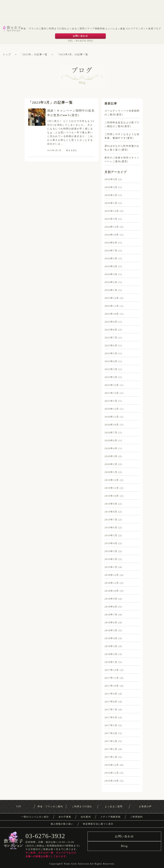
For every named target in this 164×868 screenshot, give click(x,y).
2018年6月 (111, 623)
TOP (19, 807)
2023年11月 (112, 306)
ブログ (157, 29)
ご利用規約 (136, 817)
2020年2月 (111, 464)
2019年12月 (112, 480)
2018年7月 (111, 615)
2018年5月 (111, 630)
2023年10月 (112, 314)
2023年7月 (111, 338)
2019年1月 (111, 567)
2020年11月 (112, 417)
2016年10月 (112, 781)
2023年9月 (111, 322)
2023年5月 (111, 353)
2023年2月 (111, 377)
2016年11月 (112, 773)
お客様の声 (145, 807)
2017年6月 (111, 717)
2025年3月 (111, 219)
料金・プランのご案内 (34, 29)
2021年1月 (111, 401)
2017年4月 (111, 733)
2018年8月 (111, 607)
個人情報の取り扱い (62, 824)
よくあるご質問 (76, 29)
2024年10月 (112, 235)
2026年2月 (111, 195)
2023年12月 (112, 298)
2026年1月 (111, 203)
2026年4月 (111, 179)
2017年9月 (111, 694)
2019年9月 (111, 504)
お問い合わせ (80, 36)
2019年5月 (111, 535)
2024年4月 (111, 266)
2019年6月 (111, 528)
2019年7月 (111, 520)
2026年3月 (111, 187)
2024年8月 (111, 243)
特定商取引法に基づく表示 (98, 824)
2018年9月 (111, 599)
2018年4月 (111, 638)
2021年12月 (112, 393)
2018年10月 (112, 591)
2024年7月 (111, 251)
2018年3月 (111, 646)
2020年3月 (111, 456)
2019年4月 (111, 543)
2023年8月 (111, 330)
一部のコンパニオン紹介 (35, 817)
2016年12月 (112, 765)
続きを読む (72, 150)
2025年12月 (112, 211)
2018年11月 (112, 583)
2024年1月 (111, 290)
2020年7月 (111, 433)
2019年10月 (112, 496)
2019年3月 (111, 551)
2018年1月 (111, 662)
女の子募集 (65, 817)
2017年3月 (111, 741)
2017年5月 (111, 725)
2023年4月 (111, 361)
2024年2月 (111, 282)
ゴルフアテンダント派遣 (139, 29)
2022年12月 (112, 385)
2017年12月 (112, 670)
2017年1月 (111, 757)
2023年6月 (111, 346)
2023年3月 (111, 369)
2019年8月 (111, 512)
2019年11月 (112, 488)
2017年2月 (111, 749)
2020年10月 (112, 425)
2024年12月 (112, 227)
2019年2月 (111, 559)
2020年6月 (111, 440)
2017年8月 (111, 702)
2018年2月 (111, 654)
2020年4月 (111, 448)
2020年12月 (112, 409)
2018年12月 (112, 575)
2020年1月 (111, 472)
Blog (124, 846)
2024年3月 (111, 274)
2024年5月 (111, 258)
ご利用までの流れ (57, 29)
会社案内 (86, 817)
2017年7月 (111, 710)
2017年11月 (112, 678)
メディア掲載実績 (95, 29)
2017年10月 (112, 686)
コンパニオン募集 (115, 29)
